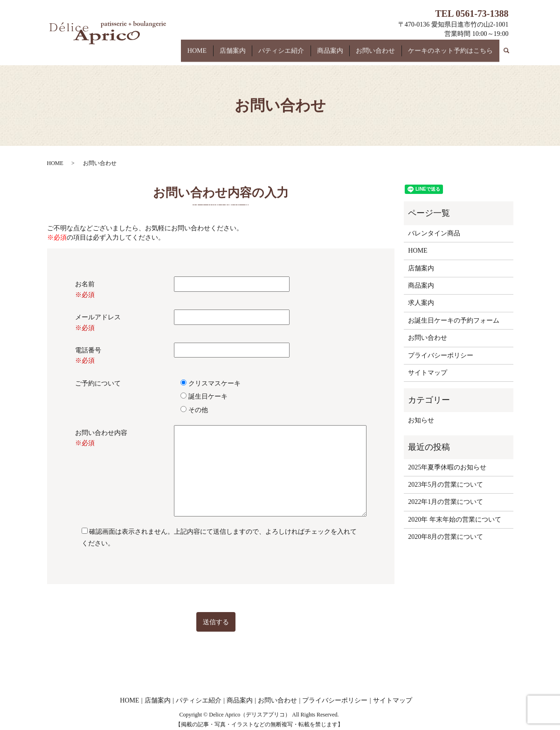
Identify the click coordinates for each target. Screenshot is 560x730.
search (511, 52)
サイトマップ (428, 373)
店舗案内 (255, 55)
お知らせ (421, 420)
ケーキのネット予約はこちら (453, 55)
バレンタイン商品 (434, 233)
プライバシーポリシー (441, 355)
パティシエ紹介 (299, 55)
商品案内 (343, 55)
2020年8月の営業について (446, 537)
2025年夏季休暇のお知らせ (447, 467)
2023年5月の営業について (446, 485)
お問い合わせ (383, 55)
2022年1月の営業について (446, 502)
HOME (225, 55)
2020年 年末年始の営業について (455, 520)
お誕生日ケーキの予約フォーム (454, 320)
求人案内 (421, 303)
